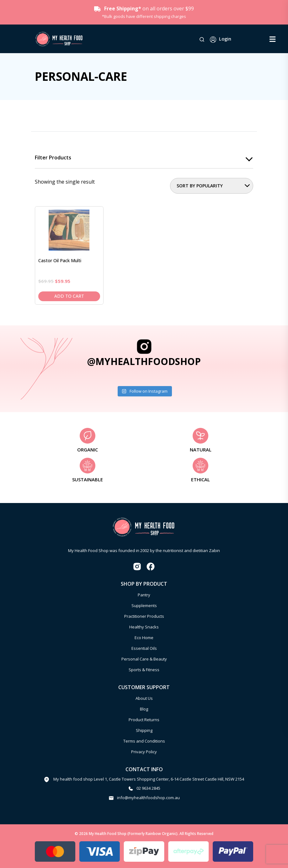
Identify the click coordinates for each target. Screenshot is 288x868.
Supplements (144, 605)
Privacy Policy (144, 752)
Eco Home (144, 638)
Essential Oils (144, 648)
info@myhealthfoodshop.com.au (148, 798)
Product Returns (144, 720)
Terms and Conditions (144, 741)
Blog (144, 709)
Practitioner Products (144, 616)
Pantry (144, 595)
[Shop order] (212, 186)
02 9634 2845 (148, 788)
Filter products (53, 158)
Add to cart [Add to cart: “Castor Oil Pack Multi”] (69, 296)
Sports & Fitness (144, 670)
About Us (144, 698)
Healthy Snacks (144, 627)
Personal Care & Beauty (144, 659)
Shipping (144, 730)
